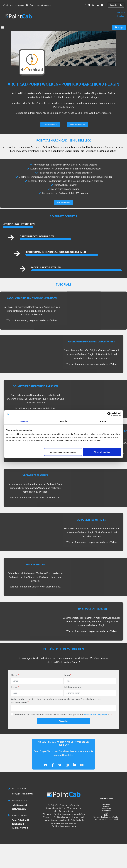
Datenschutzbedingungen (96, 715)
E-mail (15, 687)
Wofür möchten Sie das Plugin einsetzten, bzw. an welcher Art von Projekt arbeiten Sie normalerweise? (56, 701)
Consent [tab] (24, 421)
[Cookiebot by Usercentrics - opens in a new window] (109, 414)
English (121, 16)
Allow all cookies (102, 452)
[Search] (121, 5)
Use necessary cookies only (63, 452)
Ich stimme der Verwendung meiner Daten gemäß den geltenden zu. (63, 714)
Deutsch (121, 12)
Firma (68, 675)
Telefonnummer (72, 687)
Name (15, 675)
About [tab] (103, 421)
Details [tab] (63, 421)
